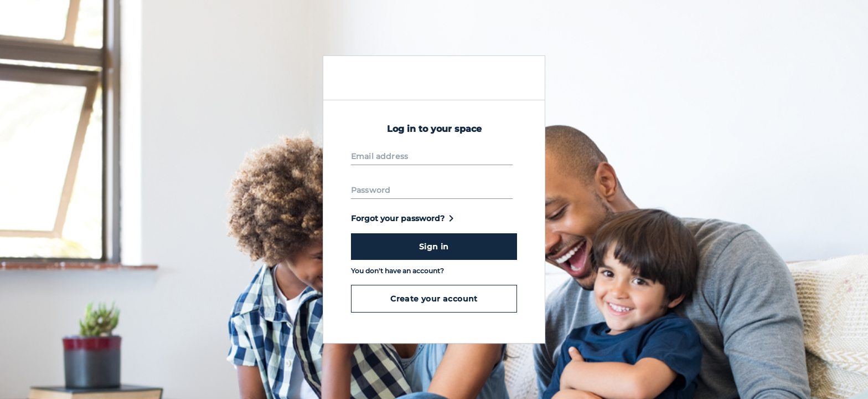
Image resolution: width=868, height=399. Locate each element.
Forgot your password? (404, 218)
